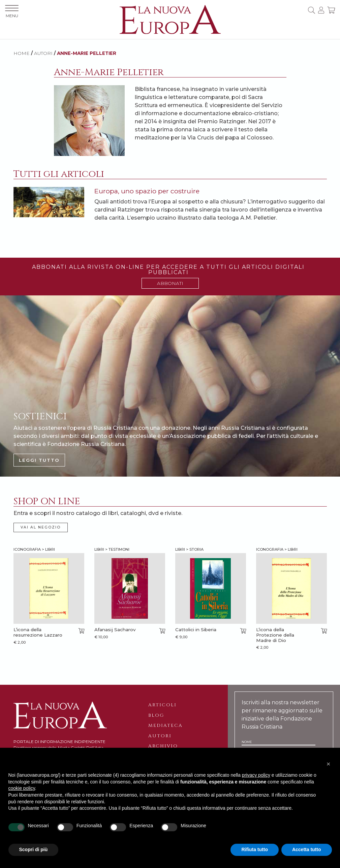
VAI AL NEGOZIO (41, 527)
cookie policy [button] (22, 788)
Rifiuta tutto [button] (255, 849)
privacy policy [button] (256, 775)
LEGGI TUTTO (39, 460)
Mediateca (165, 726)
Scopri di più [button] (34, 849)
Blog (156, 715)
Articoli (162, 705)
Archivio (163, 746)
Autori (160, 736)
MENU (12, 12)
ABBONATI (170, 283)
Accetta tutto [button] (307, 849)
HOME (22, 53)
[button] (329, 764)
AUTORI (43, 53)
